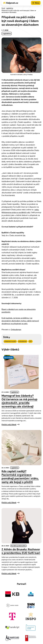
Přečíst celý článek (9, 424)
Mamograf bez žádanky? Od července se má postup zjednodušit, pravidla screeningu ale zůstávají (19, 401)
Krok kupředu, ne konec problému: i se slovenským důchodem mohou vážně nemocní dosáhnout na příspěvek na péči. (20, 321)
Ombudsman (16, 330)
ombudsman (22, 341)
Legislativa (10, 8)
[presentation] (21, 372)
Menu (37, 3)
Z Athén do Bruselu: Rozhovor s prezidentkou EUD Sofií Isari (21, 551)
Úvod (3, 8)
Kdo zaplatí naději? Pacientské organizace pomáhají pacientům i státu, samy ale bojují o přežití (20, 477)
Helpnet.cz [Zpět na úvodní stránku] (12, 3)
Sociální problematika (18, 546)
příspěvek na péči (10, 341)
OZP (30, 341)
